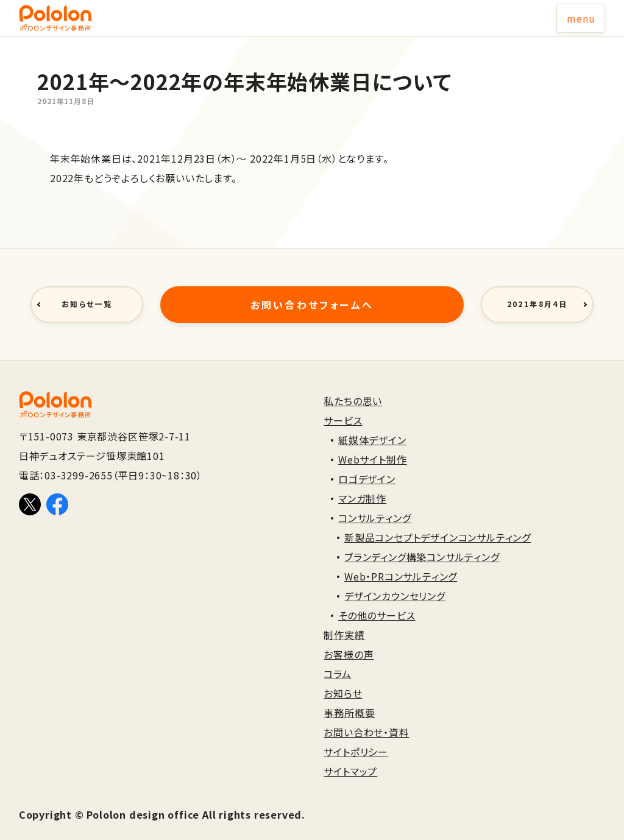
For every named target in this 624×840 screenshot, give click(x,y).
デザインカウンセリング (395, 582)
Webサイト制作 (372, 445)
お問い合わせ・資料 (366, 718)
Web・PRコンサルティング (401, 562)
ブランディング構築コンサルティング (422, 543)
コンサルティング (374, 504)
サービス (343, 406)
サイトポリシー (356, 738)
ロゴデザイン (367, 465)
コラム (337, 660)
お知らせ (343, 679)
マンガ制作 (362, 484)
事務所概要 (349, 699)
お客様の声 (349, 640)
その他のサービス (377, 601)
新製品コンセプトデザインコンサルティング (438, 523)
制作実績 (344, 621)
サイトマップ (350, 757)
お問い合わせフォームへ (312, 297)
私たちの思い (353, 387)
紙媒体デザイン (372, 426)
